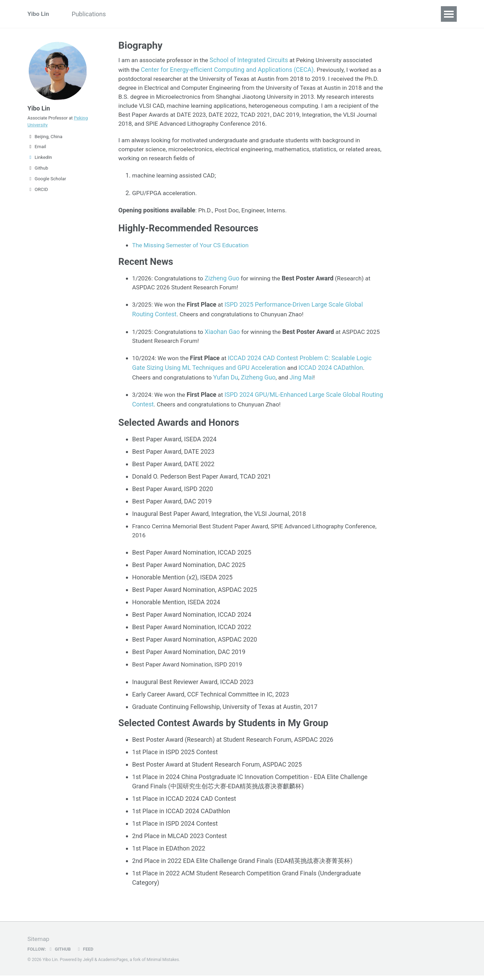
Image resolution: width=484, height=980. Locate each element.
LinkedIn (40, 161)
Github (38, 171)
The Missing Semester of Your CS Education (193, 249)
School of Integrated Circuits (253, 60)
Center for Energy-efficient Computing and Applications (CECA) (228, 69)
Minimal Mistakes (165, 964)
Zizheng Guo (225, 282)
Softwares (178, 14)
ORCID (38, 193)
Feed (86, 953)
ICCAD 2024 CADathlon (331, 372)
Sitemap (39, 944)
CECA (305, 14)
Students (272, 14)
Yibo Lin (39, 14)
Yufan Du (229, 381)
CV (244, 14)
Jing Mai (305, 381)
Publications (92, 14)
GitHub (60, 953)
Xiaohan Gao (225, 335)
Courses (216, 14)
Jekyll (88, 964)
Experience (137, 14)
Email (37, 150)
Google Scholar (47, 182)
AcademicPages (114, 964)
